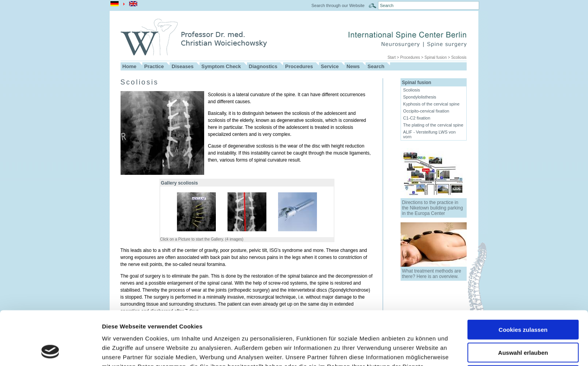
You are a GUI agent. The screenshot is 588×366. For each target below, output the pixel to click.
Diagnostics (263, 66)
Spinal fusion (435, 57)
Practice (154, 66)
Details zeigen (414, 351)
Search (376, 66)
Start (391, 57)
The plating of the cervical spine (433, 125)
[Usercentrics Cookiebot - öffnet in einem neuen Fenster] (50, 351)
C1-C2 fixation (417, 118)
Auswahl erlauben (523, 302)
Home (129, 66)
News (353, 66)
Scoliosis (459, 57)
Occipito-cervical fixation (426, 111)
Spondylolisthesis (420, 97)
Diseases (182, 66)
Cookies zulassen (523, 279)
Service (330, 66)
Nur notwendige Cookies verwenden (523, 328)
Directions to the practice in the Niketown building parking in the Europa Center (433, 208)
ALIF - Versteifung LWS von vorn (430, 134)
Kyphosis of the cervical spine (431, 104)
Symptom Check (221, 66)
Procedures (410, 57)
